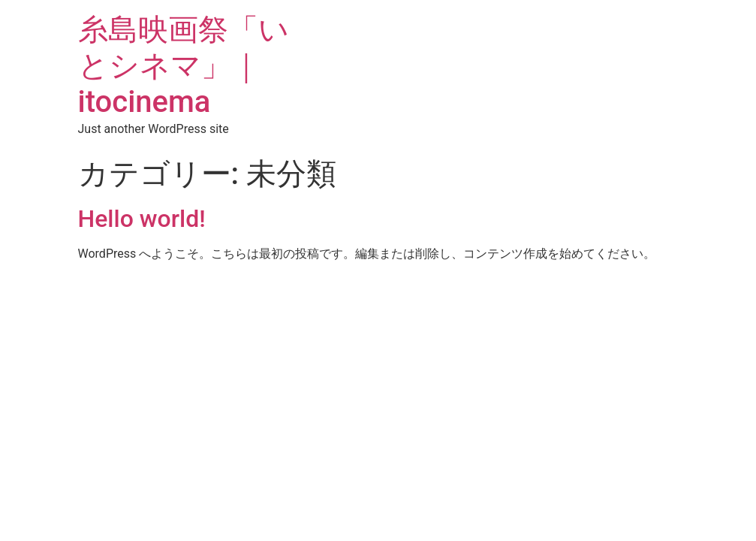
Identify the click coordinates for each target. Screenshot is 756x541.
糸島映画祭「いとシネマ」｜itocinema (184, 66)
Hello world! (142, 219)
